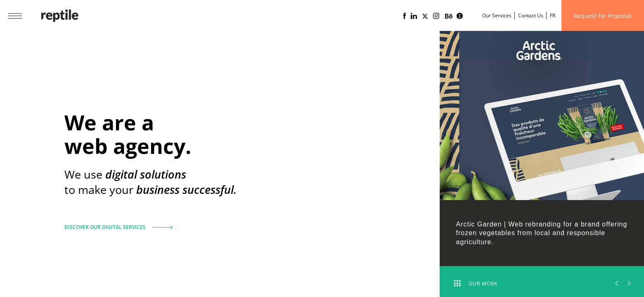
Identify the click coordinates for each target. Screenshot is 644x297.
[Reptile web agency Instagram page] (436, 16)
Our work (476, 284)
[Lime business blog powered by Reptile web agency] (460, 16)
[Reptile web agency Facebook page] (404, 16)
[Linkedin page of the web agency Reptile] (414, 16)
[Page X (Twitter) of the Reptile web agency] (425, 16)
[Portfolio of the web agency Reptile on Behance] (449, 16)
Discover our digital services (115, 224)
